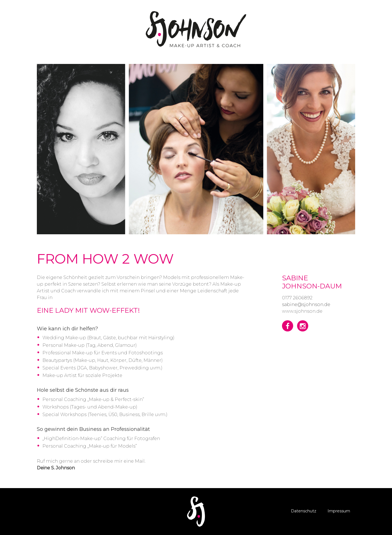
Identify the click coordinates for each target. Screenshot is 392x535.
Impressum (339, 511)
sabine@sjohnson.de (306, 304)
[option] (196, 149)
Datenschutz (304, 511)
